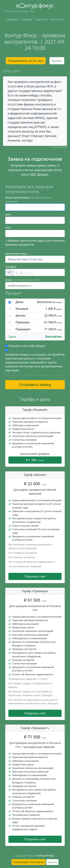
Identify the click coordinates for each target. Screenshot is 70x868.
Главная (12, 19)
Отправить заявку (35, 385)
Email (23, 280)
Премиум (39, 322)
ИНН (8, 215)
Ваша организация (29, 199)
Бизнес (39, 316)
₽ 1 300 (35, 460)
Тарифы (26, 19)
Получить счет (35, 576)
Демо (39, 302)
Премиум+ (39, 329)
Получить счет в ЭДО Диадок (27, 346)
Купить (57, 61)
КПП (8, 228)
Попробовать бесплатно (29, 862)
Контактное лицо (16, 254)
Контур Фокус (45, 855)
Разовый (39, 309)
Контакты (57, 19)
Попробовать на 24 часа (26, 61)
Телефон (11, 267)
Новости (41, 19)
